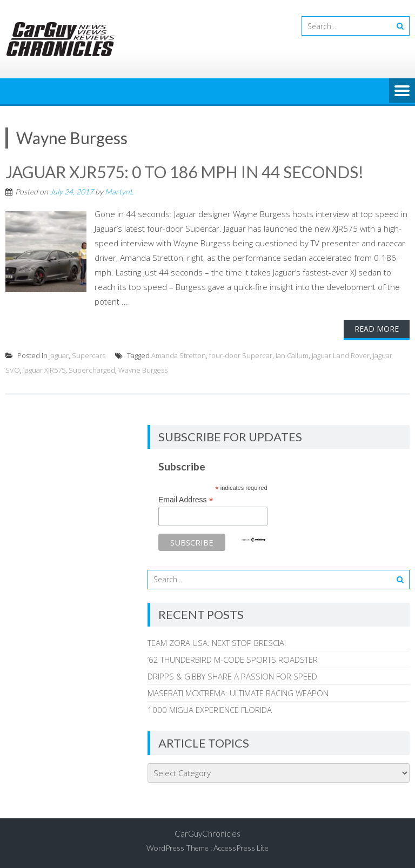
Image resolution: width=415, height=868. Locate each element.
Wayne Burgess (143, 370)
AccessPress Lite (241, 848)
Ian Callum (292, 355)
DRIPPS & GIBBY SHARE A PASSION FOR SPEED (232, 676)
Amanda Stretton (179, 355)
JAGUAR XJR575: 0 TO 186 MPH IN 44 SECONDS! (185, 172)
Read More (377, 329)
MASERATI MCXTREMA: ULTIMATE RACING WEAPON (238, 693)
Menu (402, 91)
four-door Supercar (241, 355)
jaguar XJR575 (44, 370)
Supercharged (92, 370)
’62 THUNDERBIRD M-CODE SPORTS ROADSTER (233, 660)
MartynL (119, 191)
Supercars (89, 355)
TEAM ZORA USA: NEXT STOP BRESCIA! (217, 643)
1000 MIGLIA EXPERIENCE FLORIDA (210, 710)
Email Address (186, 500)
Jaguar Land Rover (341, 355)
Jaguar (59, 355)
